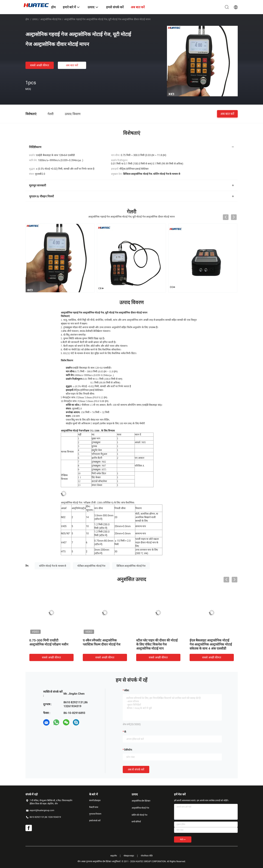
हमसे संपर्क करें (95, 821)
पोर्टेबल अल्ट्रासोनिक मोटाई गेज (91, 566)
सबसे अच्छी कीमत (40, 65)
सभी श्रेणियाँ (136, 822)
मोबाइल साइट (129, 856)
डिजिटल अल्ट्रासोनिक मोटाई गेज (131, 566)
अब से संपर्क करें (136, 769)
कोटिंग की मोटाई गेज (140, 815)
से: (125, 732)
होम (27, 19)
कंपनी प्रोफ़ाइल (95, 800)
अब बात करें (72, 65)
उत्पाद (35, 19)
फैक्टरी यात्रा (94, 807)
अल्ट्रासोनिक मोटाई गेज (51, 19)
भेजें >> (183, 840)
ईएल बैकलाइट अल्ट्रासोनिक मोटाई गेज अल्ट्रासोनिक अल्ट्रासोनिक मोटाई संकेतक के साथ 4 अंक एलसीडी (211, 644)
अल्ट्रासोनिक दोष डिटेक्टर (141, 801)
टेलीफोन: (128, 750)
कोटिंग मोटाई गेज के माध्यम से (53, 566)
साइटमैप (114, 856)
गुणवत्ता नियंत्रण (95, 814)
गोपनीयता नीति (147, 856)
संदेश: (127, 690)
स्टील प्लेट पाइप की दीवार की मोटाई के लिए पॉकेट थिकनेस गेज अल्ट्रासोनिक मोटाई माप (157, 644)
